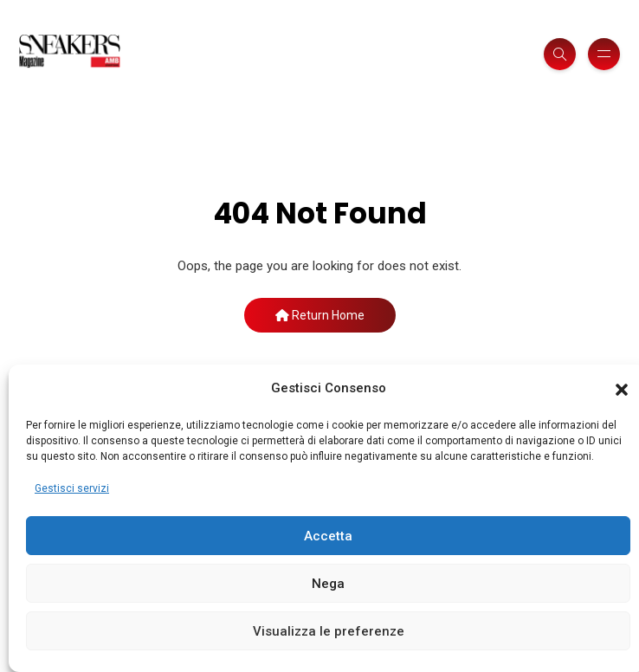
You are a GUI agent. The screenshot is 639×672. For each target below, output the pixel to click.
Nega (328, 584)
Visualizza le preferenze (329, 631)
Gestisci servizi (72, 488)
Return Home (320, 315)
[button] (622, 389)
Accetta (328, 536)
